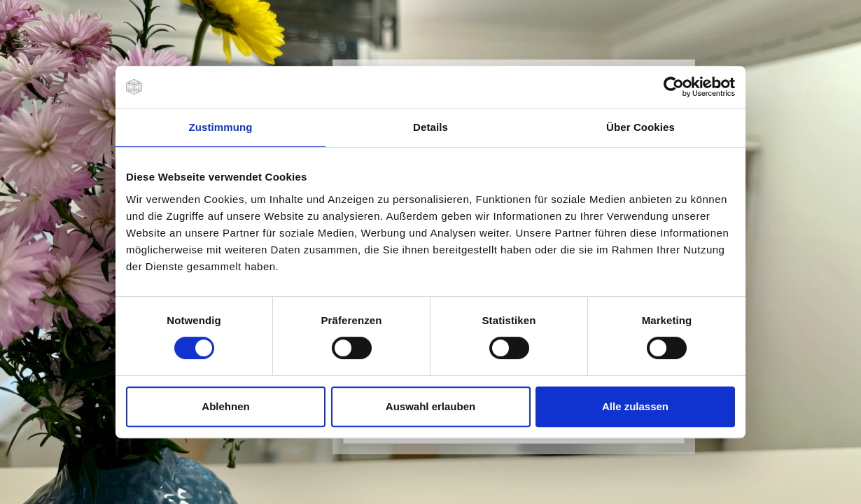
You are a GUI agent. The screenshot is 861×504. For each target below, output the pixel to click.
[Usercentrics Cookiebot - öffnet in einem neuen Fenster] (674, 87)
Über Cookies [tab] (640, 127)
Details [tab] (430, 127)
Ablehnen (225, 406)
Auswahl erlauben (430, 406)
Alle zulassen (635, 406)
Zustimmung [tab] (221, 127)
